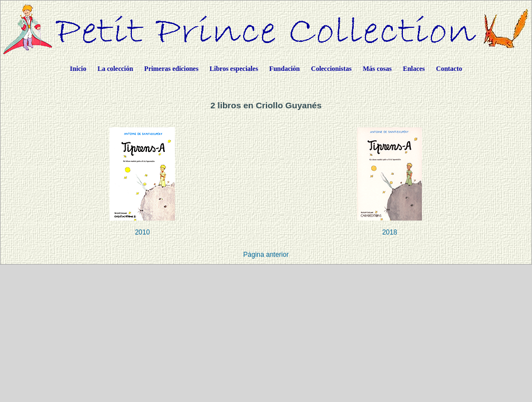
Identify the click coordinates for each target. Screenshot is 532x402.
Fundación (285, 69)
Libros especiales (234, 69)
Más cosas (377, 69)
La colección (115, 69)
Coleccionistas (332, 69)
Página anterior (266, 255)
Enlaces (414, 69)
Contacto (449, 69)
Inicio (78, 69)
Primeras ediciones (171, 69)
